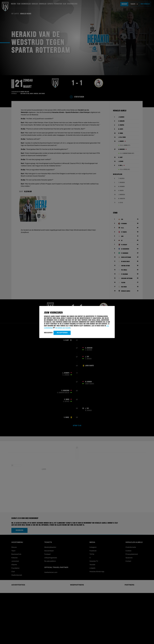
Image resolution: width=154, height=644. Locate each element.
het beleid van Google (63, 328)
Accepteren (62, 333)
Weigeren (48, 333)
